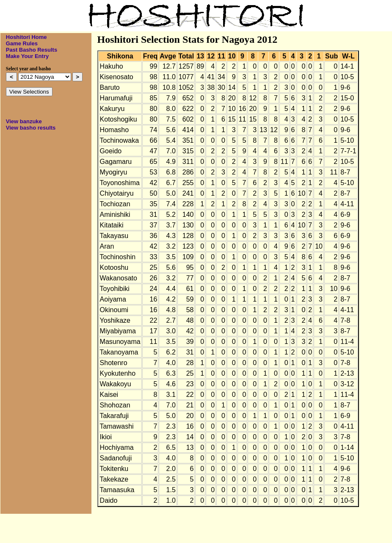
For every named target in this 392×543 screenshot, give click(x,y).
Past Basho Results (32, 50)
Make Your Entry (27, 56)
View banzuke (24, 121)
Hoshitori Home (26, 37)
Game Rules (22, 43)
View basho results (31, 128)
